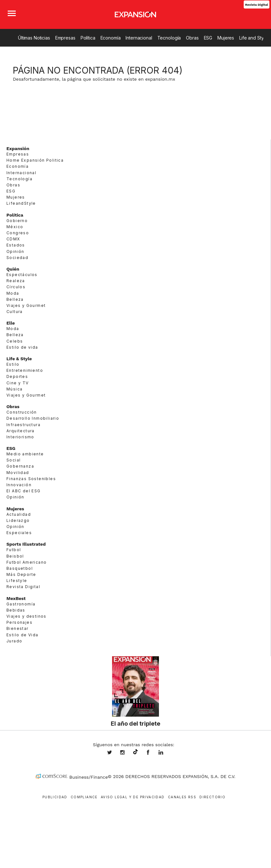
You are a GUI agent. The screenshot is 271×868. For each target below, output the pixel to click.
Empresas (65, 38)
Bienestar (17, 628)
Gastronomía (21, 604)
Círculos (16, 287)
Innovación (19, 485)
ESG (208, 38)
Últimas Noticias (34, 38)
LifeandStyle (21, 203)
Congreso (18, 233)
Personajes (19, 622)
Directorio (212, 797)
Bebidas (16, 610)
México (15, 227)
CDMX (13, 239)
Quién (13, 269)
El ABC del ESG (24, 491)
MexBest (16, 598)
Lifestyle (17, 581)
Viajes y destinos (26, 616)
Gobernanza (20, 466)
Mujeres (226, 38)
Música (14, 389)
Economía (111, 38)
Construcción (22, 412)
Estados (16, 245)
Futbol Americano (26, 562)
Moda (13, 293)
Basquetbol (20, 568)
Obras (192, 38)
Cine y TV (18, 383)
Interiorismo (20, 437)
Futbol (14, 550)
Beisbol (15, 556)
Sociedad (17, 258)
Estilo (13, 364)
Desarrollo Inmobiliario (33, 418)
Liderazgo (18, 520)
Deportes (17, 376)
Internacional (139, 38)
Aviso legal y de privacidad (133, 797)
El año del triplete (135, 723)
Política (88, 38)
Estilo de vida (22, 347)
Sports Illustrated (26, 544)
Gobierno (17, 221)
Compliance (84, 797)
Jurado (14, 641)
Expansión (18, 148)
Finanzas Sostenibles (31, 479)
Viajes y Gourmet (26, 305)
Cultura (15, 312)
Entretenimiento (25, 370)
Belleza (15, 299)
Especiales (19, 533)
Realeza (16, 281)
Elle (11, 323)
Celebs (15, 341)
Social (13, 460)
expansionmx (114, 753)
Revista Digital (256, 4)
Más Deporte (21, 574)
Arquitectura (21, 431)
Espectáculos (22, 275)
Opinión (15, 251)
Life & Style (19, 359)
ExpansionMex (153, 753)
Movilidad (18, 473)
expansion (166, 753)
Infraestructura (23, 425)
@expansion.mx (135, 752)
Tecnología (169, 38)
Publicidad (55, 797)
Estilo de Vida (22, 635)
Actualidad (19, 514)
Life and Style (253, 38)
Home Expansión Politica (35, 160)
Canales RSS (182, 797)
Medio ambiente (25, 454)
